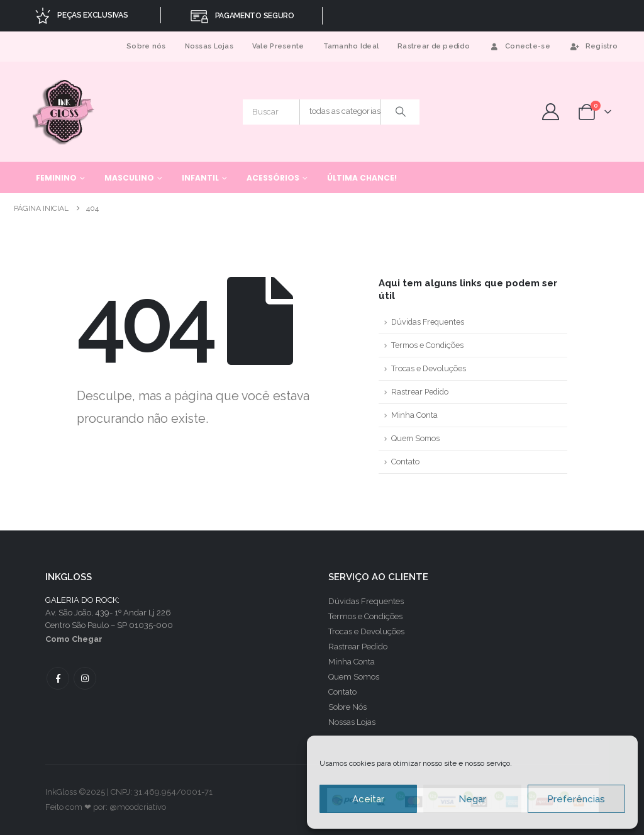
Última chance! (362, 178)
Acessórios (273, 178)
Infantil (200, 178)
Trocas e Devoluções (429, 368)
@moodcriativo (138, 807)
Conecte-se (519, 46)
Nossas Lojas (209, 46)
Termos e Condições (427, 345)
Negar (472, 799)
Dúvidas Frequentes (428, 322)
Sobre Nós (347, 707)
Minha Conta (414, 415)
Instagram (85, 678)
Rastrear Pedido (420, 392)
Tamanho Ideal (351, 46)
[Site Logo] (64, 112)
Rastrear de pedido (434, 46)
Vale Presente (278, 46)
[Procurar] (401, 112)
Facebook (58, 678)
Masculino (129, 178)
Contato (405, 462)
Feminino (56, 178)
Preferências (576, 799)
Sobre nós (146, 46)
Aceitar (368, 799)
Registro (593, 46)
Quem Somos (415, 438)
